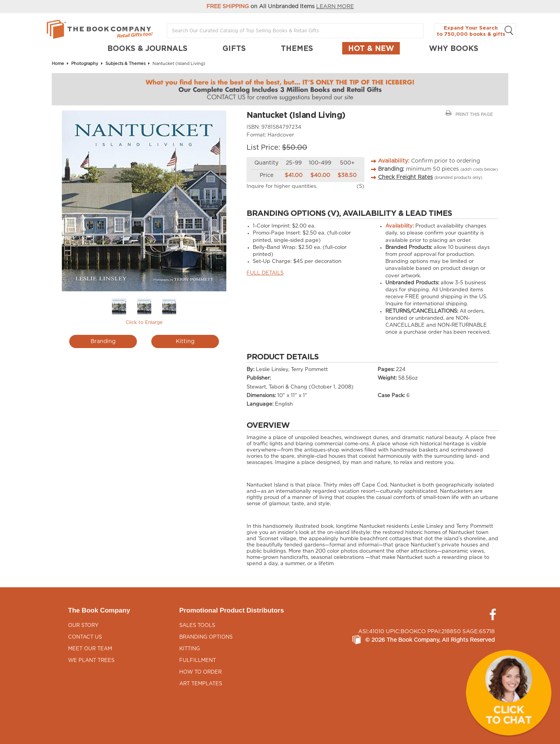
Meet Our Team (90, 649)
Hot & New (371, 48)
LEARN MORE (335, 7)
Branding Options (206, 637)
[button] (509, 693)
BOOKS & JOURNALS (147, 48)
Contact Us (85, 637)
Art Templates (201, 684)
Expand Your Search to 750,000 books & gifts (475, 31)
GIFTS (234, 48)
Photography (85, 64)
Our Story (83, 626)
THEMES (297, 48)
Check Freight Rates (405, 177)
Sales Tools (197, 626)
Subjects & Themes (125, 64)
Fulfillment (198, 661)
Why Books (454, 48)
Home (58, 64)
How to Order (200, 672)
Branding (103, 341)
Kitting (185, 341)
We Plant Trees (91, 661)
